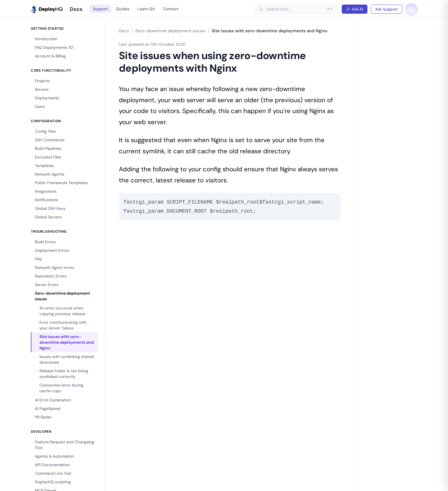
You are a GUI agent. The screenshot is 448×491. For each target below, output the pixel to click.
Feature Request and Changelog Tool (65, 445)
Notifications (46, 200)
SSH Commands (50, 140)
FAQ (38, 259)
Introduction (46, 39)
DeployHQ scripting (53, 482)
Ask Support (387, 9)
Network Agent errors (55, 267)
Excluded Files (48, 157)
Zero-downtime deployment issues (62, 296)
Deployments (47, 98)
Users (40, 106)
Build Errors (45, 242)
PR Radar (43, 417)
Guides (123, 9)
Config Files (45, 131)
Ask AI (355, 9)
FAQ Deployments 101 (54, 47)
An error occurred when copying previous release (62, 311)
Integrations (46, 191)
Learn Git (146, 9)
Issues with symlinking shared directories (67, 359)
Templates (44, 166)
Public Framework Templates (61, 183)
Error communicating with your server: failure (63, 325)
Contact (171, 9)
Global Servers (48, 217)
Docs (124, 31)
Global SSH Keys (50, 208)
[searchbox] (294, 9)
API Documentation (52, 465)
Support (100, 9)
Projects (42, 81)
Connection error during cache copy (61, 388)
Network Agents (50, 174)
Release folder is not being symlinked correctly (64, 374)
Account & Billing (50, 56)
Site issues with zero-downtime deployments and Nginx (67, 342)
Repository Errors (51, 276)
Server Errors (47, 285)
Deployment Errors (52, 250)
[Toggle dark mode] (411, 9)
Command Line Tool (53, 473)
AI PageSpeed (48, 409)
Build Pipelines (48, 148)
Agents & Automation (54, 456)
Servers (42, 89)
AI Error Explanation (53, 400)
